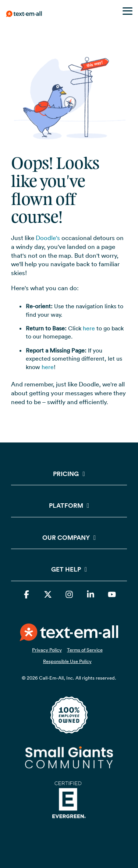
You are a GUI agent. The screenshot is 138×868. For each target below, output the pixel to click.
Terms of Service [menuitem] (85, 650)
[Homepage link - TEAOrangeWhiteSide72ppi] (69, 637)
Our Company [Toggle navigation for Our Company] (66, 538)
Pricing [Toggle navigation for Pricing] (66, 474)
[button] (128, 11)
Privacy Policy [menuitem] (47, 650)
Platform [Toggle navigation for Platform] (66, 506)
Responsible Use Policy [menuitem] (67, 661)
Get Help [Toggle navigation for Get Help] (66, 570)
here (89, 328)
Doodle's (48, 238)
